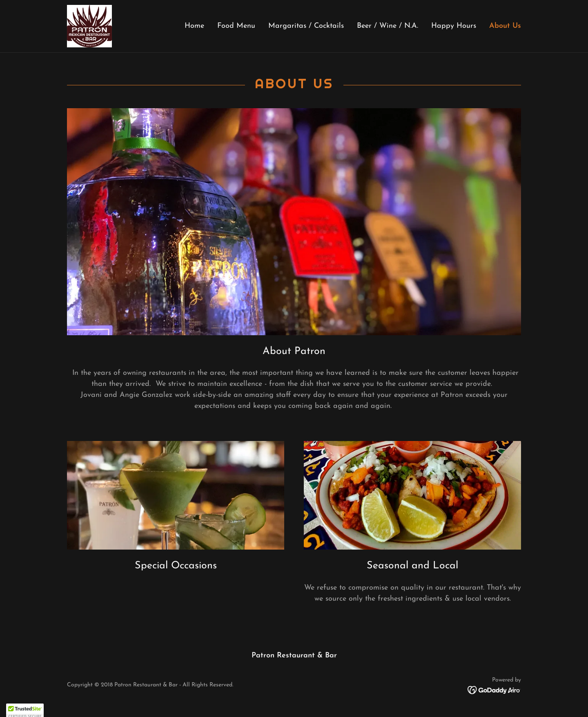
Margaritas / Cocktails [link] (306, 26)
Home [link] (194, 26)
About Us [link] (505, 26)
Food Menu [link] (236, 26)
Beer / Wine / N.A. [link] (388, 26)
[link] (89, 26)
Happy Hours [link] (454, 26)
